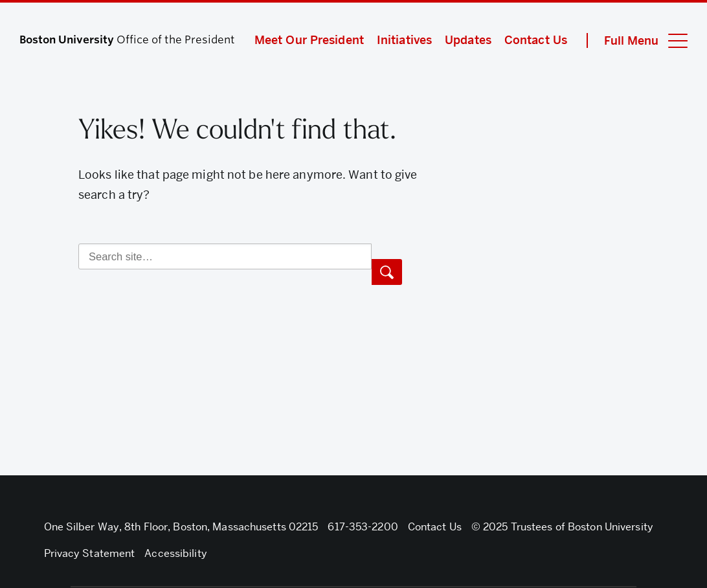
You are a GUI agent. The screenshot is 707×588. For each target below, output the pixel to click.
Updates (468, 40)
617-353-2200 (363, 527)
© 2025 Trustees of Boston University (562, 527)
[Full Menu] (637, 40)
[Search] (225, 256)
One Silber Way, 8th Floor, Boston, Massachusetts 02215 (181, 527)
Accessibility (175, 553)
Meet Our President (309, 40)
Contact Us (536, 40)
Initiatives (404, 40)
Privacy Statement (90, 553)
